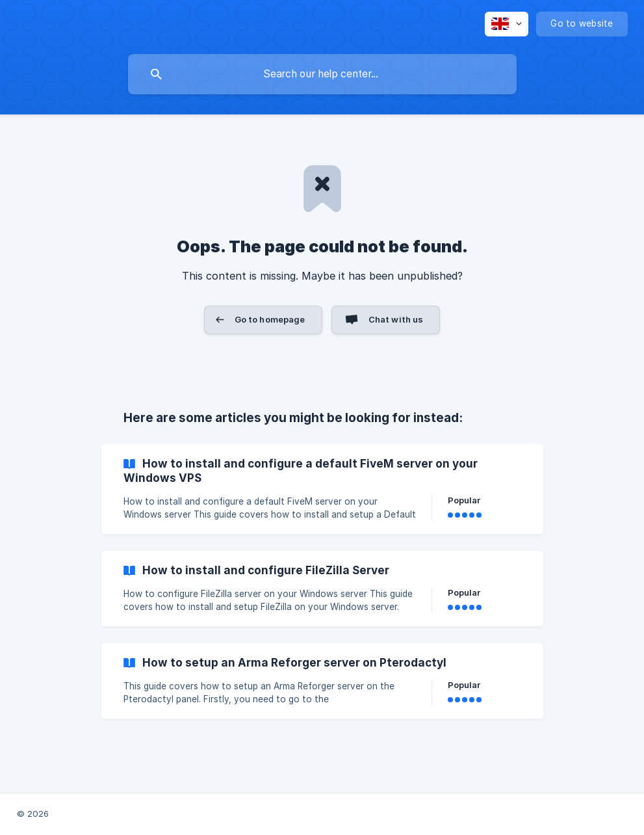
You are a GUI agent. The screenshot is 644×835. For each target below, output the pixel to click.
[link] (322, 489)
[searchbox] (322, 74)
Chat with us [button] (396, 319)
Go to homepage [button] (270, 319)
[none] (507, 24)
